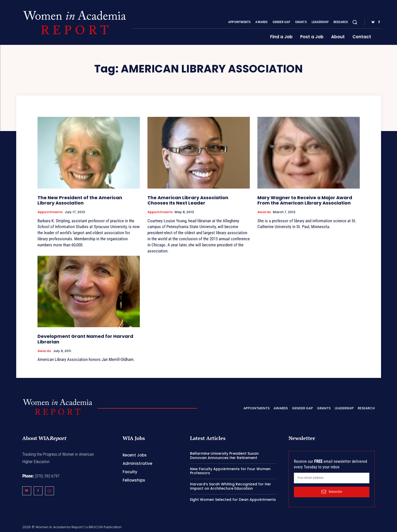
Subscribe (332, 492)
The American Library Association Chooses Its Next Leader (188, 200)
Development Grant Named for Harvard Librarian (85, 339)
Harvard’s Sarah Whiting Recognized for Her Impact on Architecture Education (231, 486)
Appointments (50, 212)
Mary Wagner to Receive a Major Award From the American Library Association (305, 200)
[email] (332, 478)
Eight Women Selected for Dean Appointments (233, 500)
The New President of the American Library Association (80, 200)
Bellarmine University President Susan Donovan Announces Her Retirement (224, 456)
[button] (355, 22)
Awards (264, 212)
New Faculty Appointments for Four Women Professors (230, 471)
